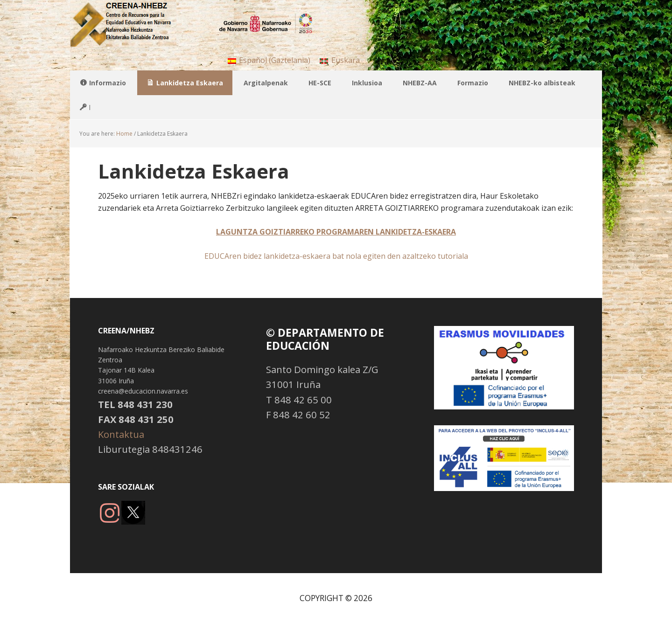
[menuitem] (269, 60)
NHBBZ (131, 23)
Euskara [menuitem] (346, 60)
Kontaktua (121, 434)
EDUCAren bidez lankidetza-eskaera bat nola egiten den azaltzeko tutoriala (336, 256)
